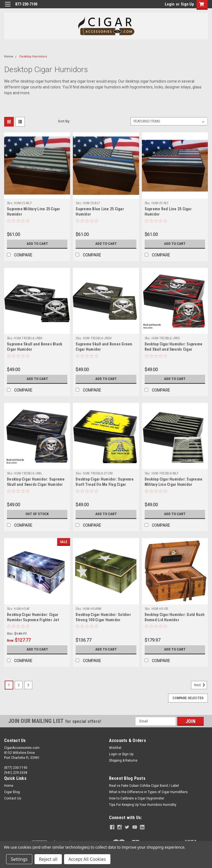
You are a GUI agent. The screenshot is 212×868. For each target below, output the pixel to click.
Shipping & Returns (123, 761)
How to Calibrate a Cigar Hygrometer (137, 798)
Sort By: (64, 121)
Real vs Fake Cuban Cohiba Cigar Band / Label (144, 786)
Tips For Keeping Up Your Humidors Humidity (143, 805)
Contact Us (13, 798)
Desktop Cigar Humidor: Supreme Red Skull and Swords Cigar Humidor (174, 349)
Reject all (48, 859)
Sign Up (187, 4)
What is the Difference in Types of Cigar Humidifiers (148, 792)
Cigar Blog (12, 792)
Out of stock (37, 514)
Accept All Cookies (87, 859)
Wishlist (115, 748)
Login (170, 4)
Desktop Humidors (33, 57)
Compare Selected (188, 698)
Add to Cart (37, 244)
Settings (19, 859)
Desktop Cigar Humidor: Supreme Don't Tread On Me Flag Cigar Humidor (105, 484)
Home (9, 57)
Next (201, 685)
